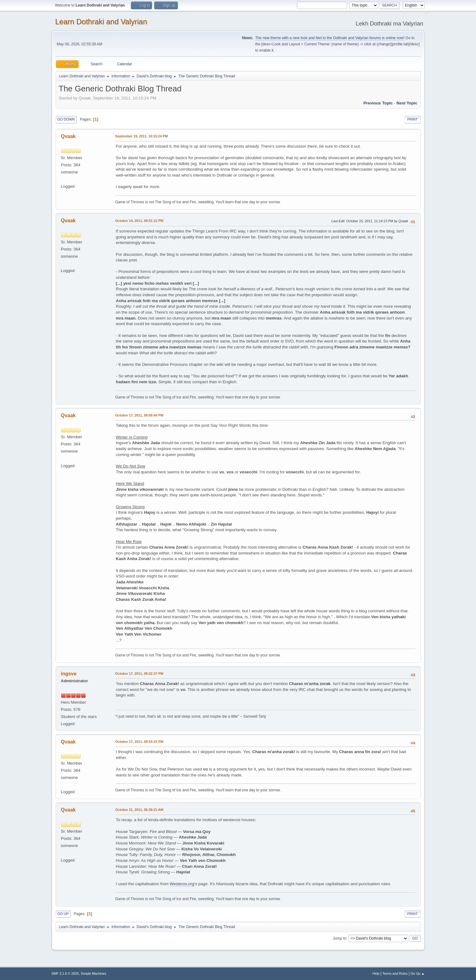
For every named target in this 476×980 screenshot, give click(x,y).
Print (413, 119)
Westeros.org (182, 884)
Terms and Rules (395, 973)
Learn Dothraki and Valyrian (101, 22)
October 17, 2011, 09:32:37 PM (139, 674)
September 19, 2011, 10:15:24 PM (142, 136)
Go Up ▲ (418, 973)
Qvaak (68, 136)
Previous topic (378, 103)
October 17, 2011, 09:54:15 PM (139, 742)
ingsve (69, 674)
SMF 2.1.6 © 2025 (65, 973)
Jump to (340, 938)
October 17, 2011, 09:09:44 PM (139, 415)
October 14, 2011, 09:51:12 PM (139, 221)
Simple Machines (94, 973)
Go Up (63, 914)
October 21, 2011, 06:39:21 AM (139, 810)
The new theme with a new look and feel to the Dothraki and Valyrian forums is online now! (330, 38)
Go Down (66, 119)
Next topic (407, 103)
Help (376, 973)
